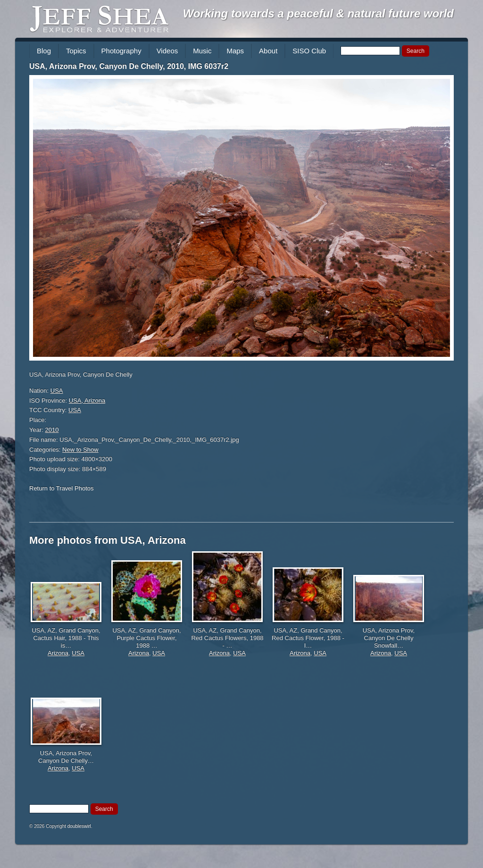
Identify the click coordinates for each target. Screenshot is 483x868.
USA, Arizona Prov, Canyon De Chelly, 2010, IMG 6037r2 (129, 66)
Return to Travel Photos (62, 488)
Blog (44, 51)
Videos (167, 51)
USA (57, 391)
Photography (121, 51)
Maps (235, 51)
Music (202, 51)
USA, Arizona (87, 400)
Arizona (58, 653)
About (268, 51)
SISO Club (309, 51)
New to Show (80, 450)
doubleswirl (79, 826)
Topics (76, 51)
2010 (52, 430)
